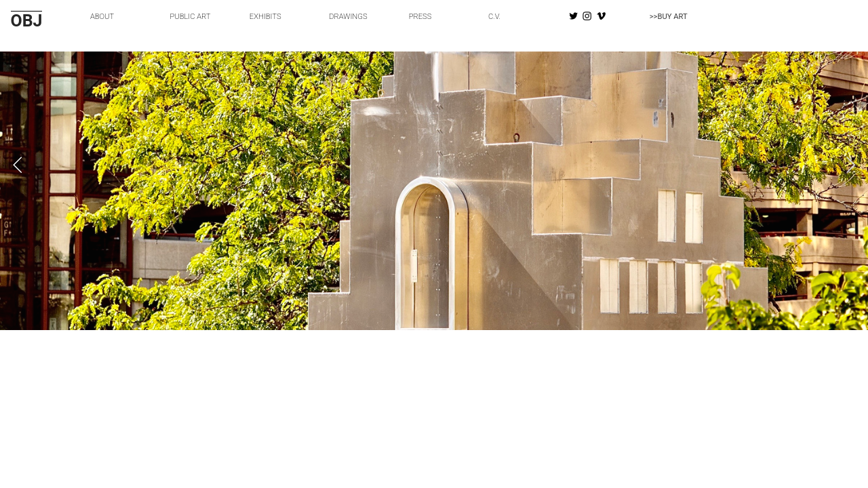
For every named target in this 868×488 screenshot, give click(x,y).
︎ (587, 17)
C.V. (494, 17)
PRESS (420, 17)
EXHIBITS (265, 17)
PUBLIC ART (190, 17)
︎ (601, 17)
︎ (573, 17)
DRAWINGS (348, 17)
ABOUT (102, 17)
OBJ (27, 21)
